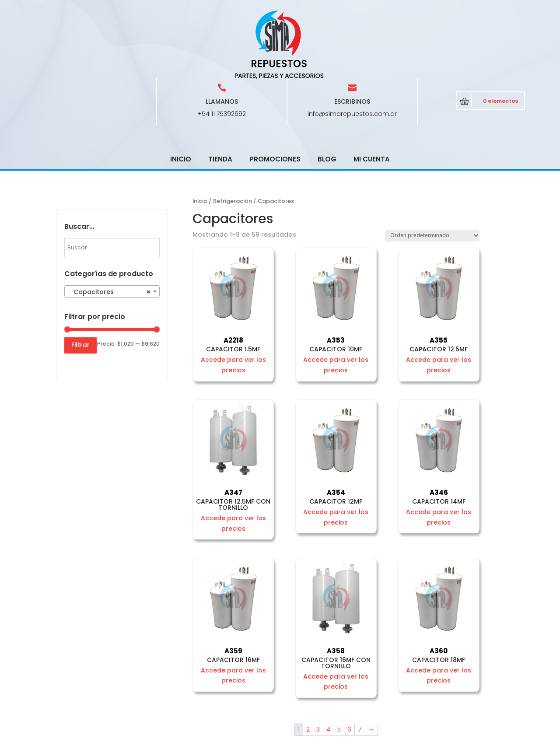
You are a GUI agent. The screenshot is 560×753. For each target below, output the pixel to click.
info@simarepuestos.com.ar (352, 51)
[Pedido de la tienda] (432, 173)
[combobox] (112, 229)
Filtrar (80, 282)
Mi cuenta (372, 96)
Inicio (181, 96)
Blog (327, 96)
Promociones (275, 96)
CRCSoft (244, 744)
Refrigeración (233, 138)
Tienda (220, 96)
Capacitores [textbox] (109, 229)
